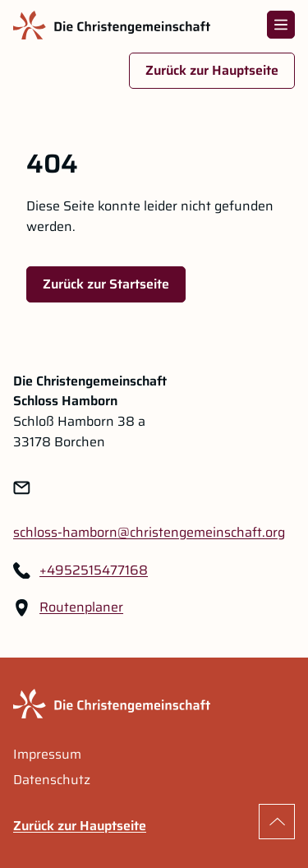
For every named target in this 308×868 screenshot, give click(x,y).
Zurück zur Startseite (106, 284)
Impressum (47, 755)
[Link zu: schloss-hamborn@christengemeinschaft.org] (149, 533)
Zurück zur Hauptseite (212, 70)
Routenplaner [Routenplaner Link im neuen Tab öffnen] (81, 607)
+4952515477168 (94, 570)
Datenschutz (52, 780)
